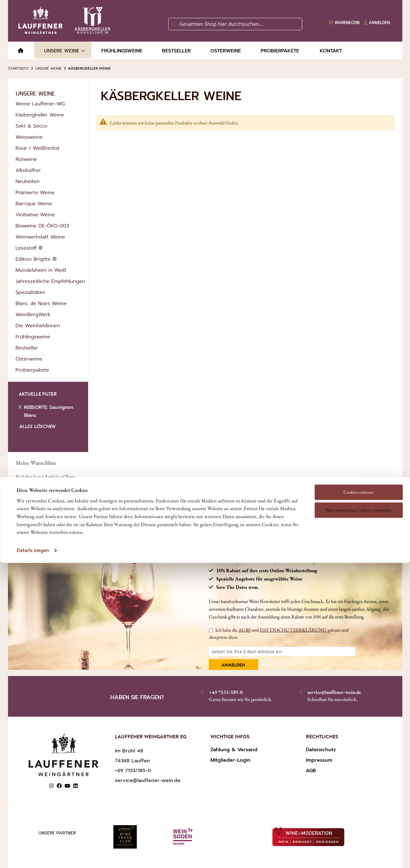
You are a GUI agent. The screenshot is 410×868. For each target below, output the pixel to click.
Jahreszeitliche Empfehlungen (51, 281)
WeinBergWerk (33, 315)
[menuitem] (21, 51)
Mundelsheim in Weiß (41, 270)
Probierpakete (32, 370)
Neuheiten (28, 181)
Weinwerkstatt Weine (41, 237)
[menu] (205, 50)
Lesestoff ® (29, 248)
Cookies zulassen (359, 450)
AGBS (244, 630)
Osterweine (29, 359)
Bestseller (27, 348)
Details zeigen (33, 508)
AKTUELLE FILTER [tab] (38, 395)
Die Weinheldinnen (38, 326)
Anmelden (233, 666)
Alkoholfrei (28, 170)
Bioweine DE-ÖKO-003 (43, 226)
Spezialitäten (30, 292)
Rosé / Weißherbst (38, 148)
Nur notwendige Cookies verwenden (359, 468)
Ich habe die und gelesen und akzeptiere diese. (279, 633)
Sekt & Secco (32, 126)
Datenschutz (321, 750)
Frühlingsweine (33, 337)
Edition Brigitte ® (36, 259)
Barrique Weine (34, 204)
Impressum (319, 760)
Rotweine (26, 159)
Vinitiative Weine (35, 215)
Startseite (18, 68)
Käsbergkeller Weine (40, 115)
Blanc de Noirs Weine (41, 304)
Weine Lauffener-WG (40, 104)
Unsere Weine (49, 68)
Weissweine (29, 137)
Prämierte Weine (35, 193)
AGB (311, 771)
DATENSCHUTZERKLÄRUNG (293, 630)
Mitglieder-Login (230, 760)
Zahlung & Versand (234, 750)
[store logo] (63, 20)
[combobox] (235, 24)
